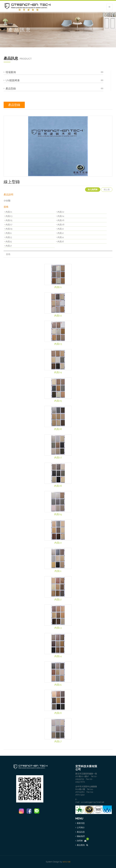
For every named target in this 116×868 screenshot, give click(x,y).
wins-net (66, 862)
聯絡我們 (81, 836)
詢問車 (82, 841)
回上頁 (107, 190)
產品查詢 (82, 845)
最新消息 (81, 823)
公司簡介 (81, 828)
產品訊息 (81, 832)
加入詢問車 (93, 190)
